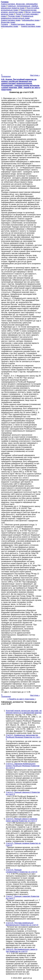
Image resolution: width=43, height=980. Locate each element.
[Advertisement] (21, 51)
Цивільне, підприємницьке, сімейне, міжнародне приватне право (20, 7)
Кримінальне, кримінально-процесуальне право (17, 17)
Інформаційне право (31, 20)
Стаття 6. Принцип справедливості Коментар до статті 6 (22, 871)
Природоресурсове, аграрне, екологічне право (19, 11)
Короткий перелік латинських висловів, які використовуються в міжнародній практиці (24, 712)
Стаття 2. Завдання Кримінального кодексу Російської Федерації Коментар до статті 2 (23, 766)
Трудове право (14, 16)
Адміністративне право (11, 20)
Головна (4, 24)
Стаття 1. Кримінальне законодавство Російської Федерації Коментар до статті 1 (23, 737)
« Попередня (6, 75)
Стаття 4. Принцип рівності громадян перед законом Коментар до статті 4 (22, 820)
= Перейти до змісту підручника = (21, 699)
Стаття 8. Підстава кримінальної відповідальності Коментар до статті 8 (22, 924)
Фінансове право (8, 22)
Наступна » (35, 75)
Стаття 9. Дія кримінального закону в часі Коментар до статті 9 (22, 950)
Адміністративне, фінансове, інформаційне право (18, 25)
